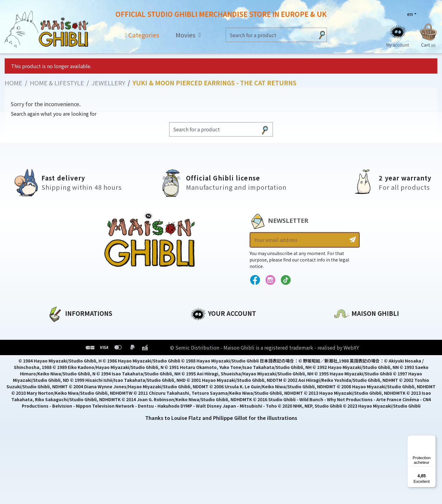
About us (59, 328)
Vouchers (202, 359)
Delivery (58, 370)
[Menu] (432, 439)
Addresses (204, 349)
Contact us (348, 394)
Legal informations (73, 338)
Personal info (207, 328)
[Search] (270, 35)
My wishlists (206, 370)
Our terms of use (69, 349)
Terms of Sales (66, 359)
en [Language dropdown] (410, 14)
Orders (199, 338)
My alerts (202, 380)
